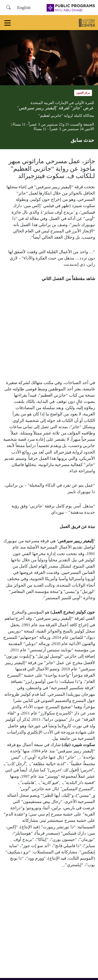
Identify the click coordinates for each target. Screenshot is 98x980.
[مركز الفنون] (87, 23)
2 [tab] (49, 78)
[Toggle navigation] (8, 23)
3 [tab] (42, 78)
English (24, 8)
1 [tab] (57, 78)
